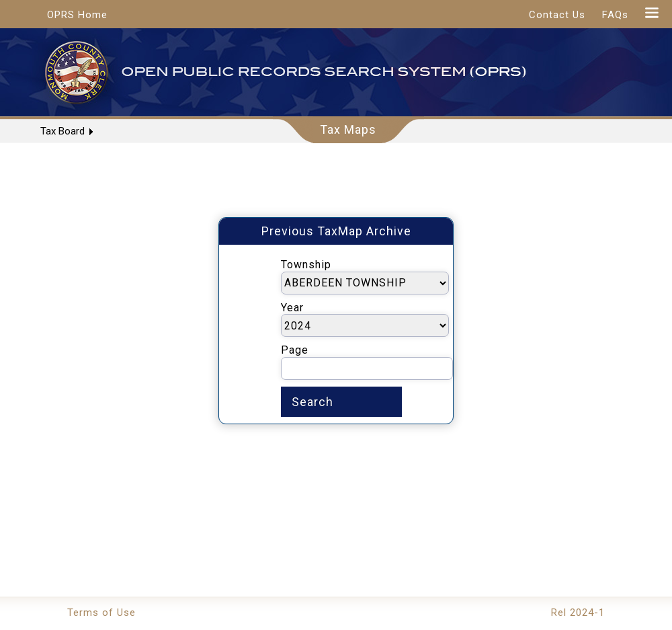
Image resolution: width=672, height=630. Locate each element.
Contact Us (557, 15)
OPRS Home (77, 15)
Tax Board (62, 131)
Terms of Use (101, 613)
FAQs (615, 15)
